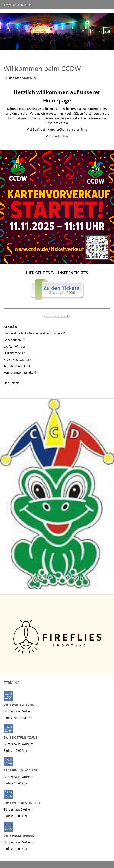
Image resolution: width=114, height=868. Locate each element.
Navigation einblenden (17, 5)
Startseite (29, 78)
